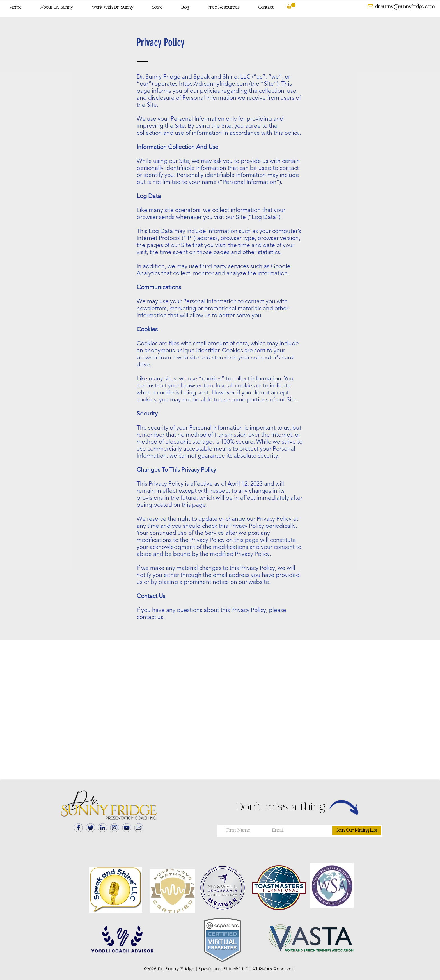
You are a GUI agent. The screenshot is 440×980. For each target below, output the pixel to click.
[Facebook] (78, 828)
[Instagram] (115, 828)
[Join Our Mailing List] (357, 831)
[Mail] (139, 828)
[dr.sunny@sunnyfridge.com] (405, 7)
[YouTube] (127, 828)
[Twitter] (90, 828)
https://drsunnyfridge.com (213, 84)
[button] (224, 7)
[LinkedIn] (103, 828)
